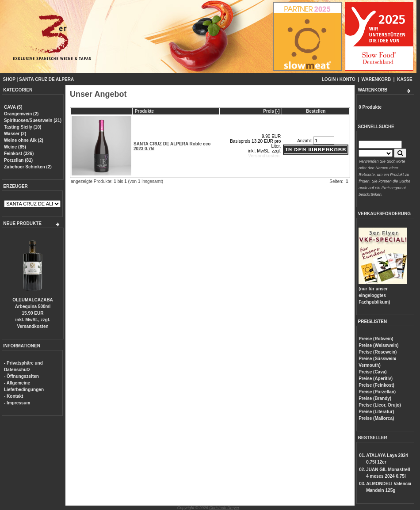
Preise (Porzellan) (377, 392)
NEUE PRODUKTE (22, 223)
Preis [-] (271, 111)
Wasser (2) (15, 134)
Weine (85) (15, 147)
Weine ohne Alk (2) (24, 140)
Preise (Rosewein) (378, 352)
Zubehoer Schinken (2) (28, 167)
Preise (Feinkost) (376, 385)
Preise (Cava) (372, 372)
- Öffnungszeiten (21, 376)
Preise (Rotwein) (376, 339)
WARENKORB (376, 79)
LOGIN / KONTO (339, 79)
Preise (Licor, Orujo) (380, 405)
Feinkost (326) (19, 154)
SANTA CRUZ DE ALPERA (46, 79)
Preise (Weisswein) (378, 345)
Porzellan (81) (18, 160)
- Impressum (17, 403)
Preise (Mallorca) (376, 418)
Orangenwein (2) (21, 114)
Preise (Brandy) (375, 398)
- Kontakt (13, 396)
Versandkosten (32, 326)
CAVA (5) (13, 107)
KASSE (405, 79)
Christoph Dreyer (224, 508)
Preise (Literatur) (376, 412)
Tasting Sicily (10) (23, 127)
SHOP (9, 79)
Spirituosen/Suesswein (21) (33, 120)
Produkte (144, 111)
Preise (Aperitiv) (376, 379)
